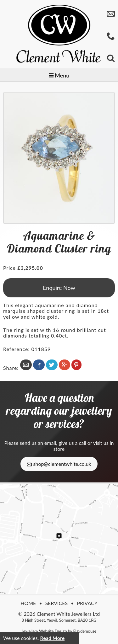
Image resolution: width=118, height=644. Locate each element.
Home (28, 603)
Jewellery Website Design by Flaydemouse (59, 631)
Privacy (87, 603)
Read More (52, 638)
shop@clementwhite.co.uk (59, 464)
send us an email (38, 443)
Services (57, 603)
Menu (59, 75)
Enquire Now (59, 288)
